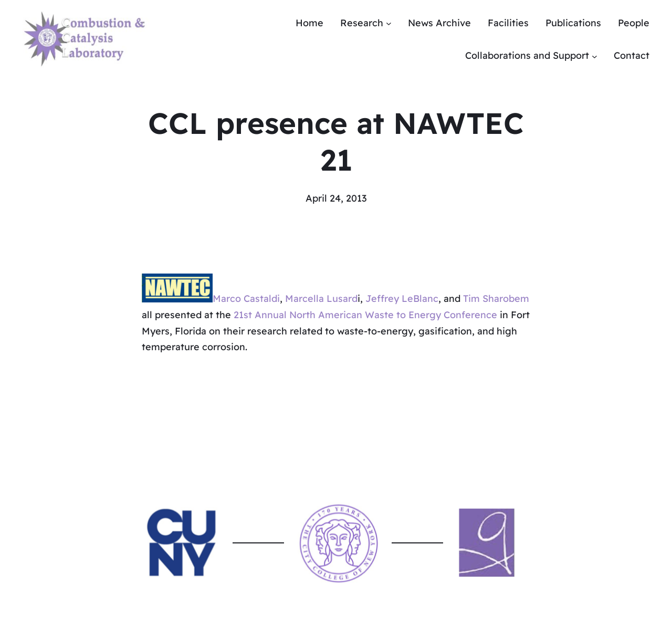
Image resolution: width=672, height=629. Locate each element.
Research (362, 23)
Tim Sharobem (496, 299)
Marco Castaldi (246, 299)
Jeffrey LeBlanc (402, 299)
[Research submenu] (389, 23)
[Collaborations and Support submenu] (595, 56)
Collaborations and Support (527, 55)
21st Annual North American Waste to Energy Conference (365, 315)
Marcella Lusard (321, 299)
